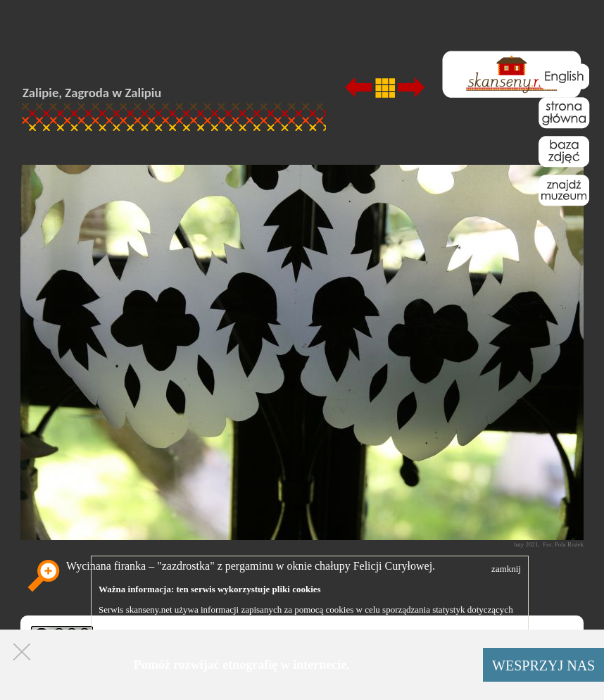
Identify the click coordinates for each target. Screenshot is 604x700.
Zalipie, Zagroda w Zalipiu (92, 93)
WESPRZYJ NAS (543, 665)
